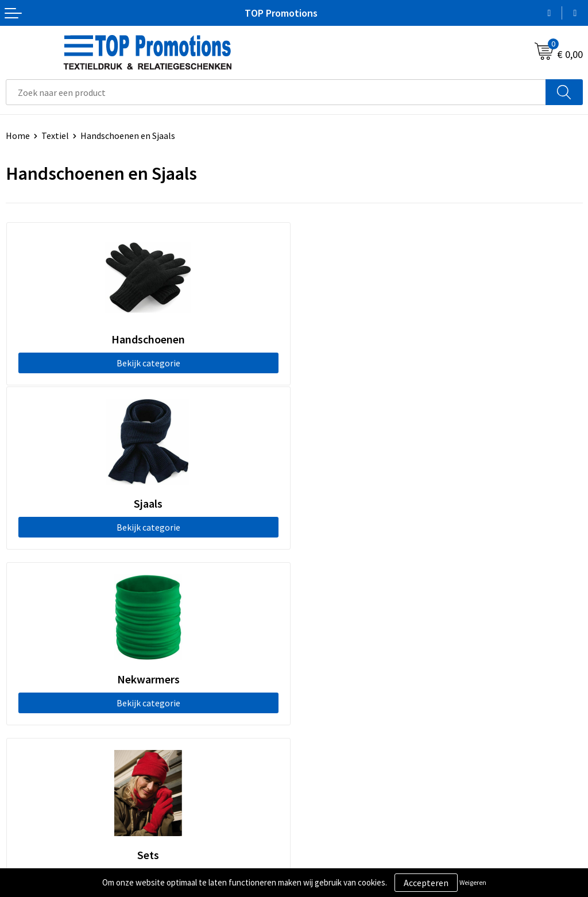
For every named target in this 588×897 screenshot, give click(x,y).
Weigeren (473, 882)
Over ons (317, 629)
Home (18, 136)
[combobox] (276, 92)
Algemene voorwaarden (52, 829)
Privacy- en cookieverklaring (61, 846)
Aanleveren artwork (339, 846)
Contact (316, 647)
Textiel (55, 136)
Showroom (321, 829)
